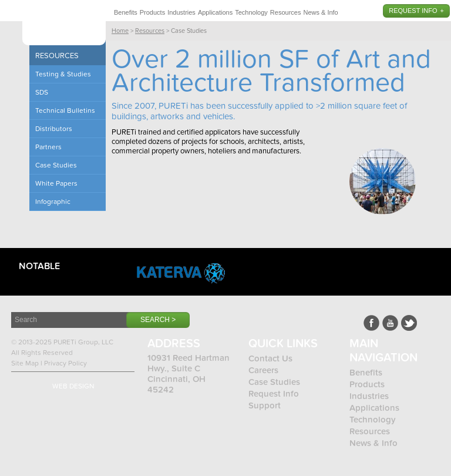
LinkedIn (409, 323)
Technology (251, 12)
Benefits (126, 12)
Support (265, 405)
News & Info (320, 12)
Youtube (390, 323)
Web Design (73, 386)
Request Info (413, 11)
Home (120, 31)
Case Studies (274, 382)
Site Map (25, 363)
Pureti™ (64, 25)
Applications (215, 12)
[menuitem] (126, 11)
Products (152, 12)
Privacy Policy (65, 363)
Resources (286, 12)
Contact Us (270, 358)
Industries (181, 12)
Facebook (371, 323)
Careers (263, 370)
